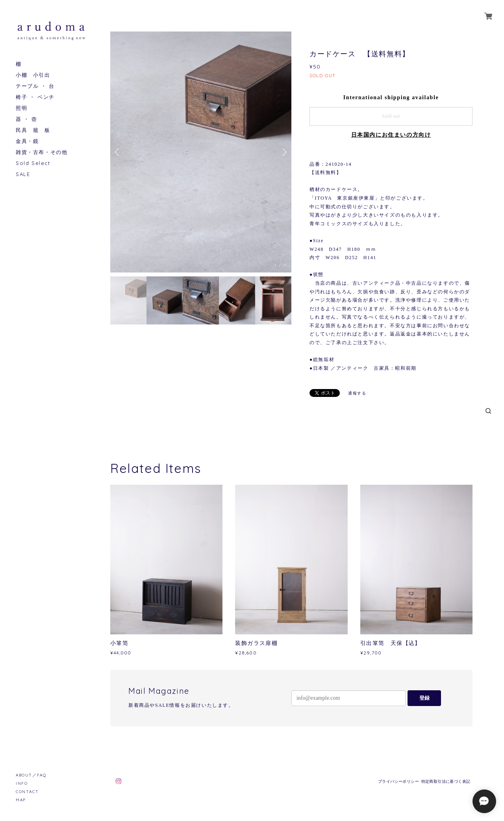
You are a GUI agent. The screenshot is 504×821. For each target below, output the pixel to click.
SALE (23, 174)
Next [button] (283, 152)
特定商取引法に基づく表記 (446, 781)
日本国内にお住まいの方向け (391, 135)
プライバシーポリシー (398, 781)
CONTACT (27, 792)
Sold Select (33, 163)
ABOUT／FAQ (31, 775)
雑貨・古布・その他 (42, 152)
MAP (21, 800)
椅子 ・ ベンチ (35, 97)
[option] (201, 152)
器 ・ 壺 (27, 119)
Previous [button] (118, 152)
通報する (357, 393)
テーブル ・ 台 (35, 86)
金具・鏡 (27, 141)
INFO (22, 783)
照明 (21, 108)
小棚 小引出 (33, 75)
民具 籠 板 (33, 130)
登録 (424, 698)
